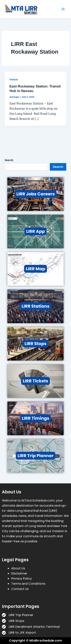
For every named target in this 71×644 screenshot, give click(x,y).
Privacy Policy (21, 579)
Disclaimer (19, 573)
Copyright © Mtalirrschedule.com (36, 641)
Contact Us (20, 589)
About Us (18, 568)
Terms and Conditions (28, 584)
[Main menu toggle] (63, 9)
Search (9, 160)
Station (14, 79)
